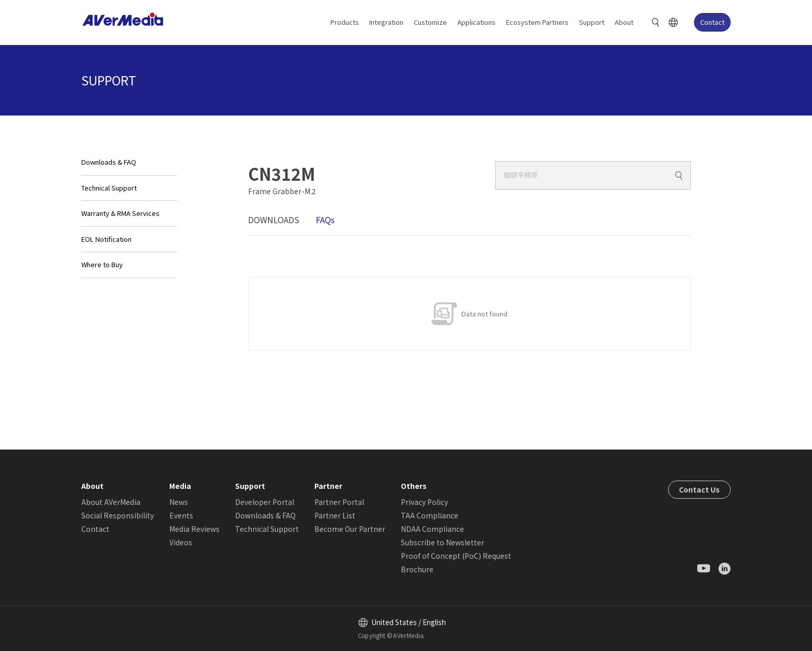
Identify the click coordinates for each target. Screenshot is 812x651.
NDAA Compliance (432, 529)
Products (345, 22)
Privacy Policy (424, 502)
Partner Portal (339, 502)
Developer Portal (265, 502)
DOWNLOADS (274, 220)
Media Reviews (194, 529)
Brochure (417, 569)
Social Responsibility (118, 515)
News (179, 502)
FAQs (325, 220)
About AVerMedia (111, 502)
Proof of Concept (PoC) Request (456, 556)
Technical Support (109, 188)
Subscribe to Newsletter (443, 542)
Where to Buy (102, 264)
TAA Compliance (430, 515)
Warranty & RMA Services (120, 213)
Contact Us (699, 489)
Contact (712, 22)
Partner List (335, 515)
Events (181, 515)
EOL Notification (106, 239)
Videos (181, 542)
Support (592, 22)
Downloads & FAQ (109, 162)
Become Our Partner (350, 529)
